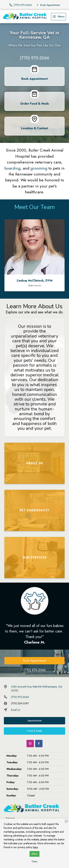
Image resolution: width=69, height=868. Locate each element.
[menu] (59, 17)
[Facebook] (39, 744)
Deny (35, 861)
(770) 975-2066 (34, 58)
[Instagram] (30, 744)
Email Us (16, 710)
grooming (39, 168)
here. (36, 847)
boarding (12, 168)
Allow (34, 854)
